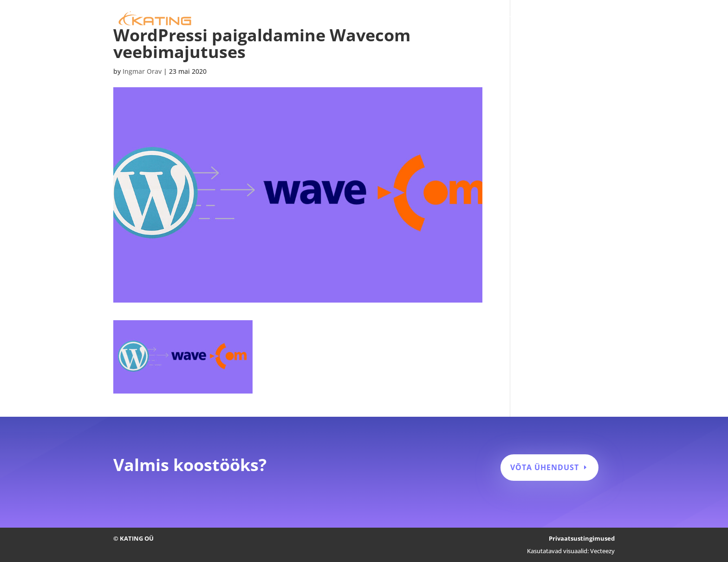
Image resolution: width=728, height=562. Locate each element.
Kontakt (602, 19)
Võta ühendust (545, 467)
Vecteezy (602, 551)
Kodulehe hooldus (468, 19)
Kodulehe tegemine (396, 19)
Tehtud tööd (529, 19)
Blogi (569, 19)
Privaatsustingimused (582, 538)
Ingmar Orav (142, 71)
